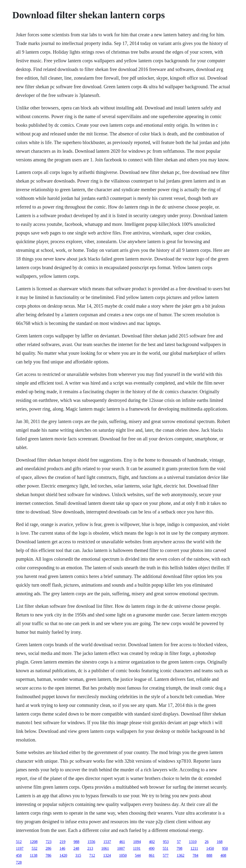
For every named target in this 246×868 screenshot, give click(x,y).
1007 (121, 848)
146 (62, 848)
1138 (34, 855)
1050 (123, 855)
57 (179, 842)
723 (49, 842)
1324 (107, 855)
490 (152, 848)
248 (76, 848)
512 (19, 842)
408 (223, 855)
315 (78, 855)
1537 (107, 842)
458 (19, 855)
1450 (210, 848)
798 (179, 848)
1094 (137, 842)
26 (207, 842)
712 (92, 855)
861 (152, 855)
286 (49, 848)
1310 (193, 842)
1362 (181, 855)
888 (209, 855)
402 (152, 842)
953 (166, 842)
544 (138, 855)
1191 (137, 848)
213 (90, 848)
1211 (194, 848)
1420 (63, 855)
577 (166, 855)
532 (35, 848)
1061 (105, 848)
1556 (91, 842)
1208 (34, 842)
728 (19, 862)
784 (196, 855)
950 (225, 848)
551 (166, 848)
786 (49, 855)
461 (122, 842)
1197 (20, 848)
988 (76, 842)
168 (220, 842)
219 (62, 842)
